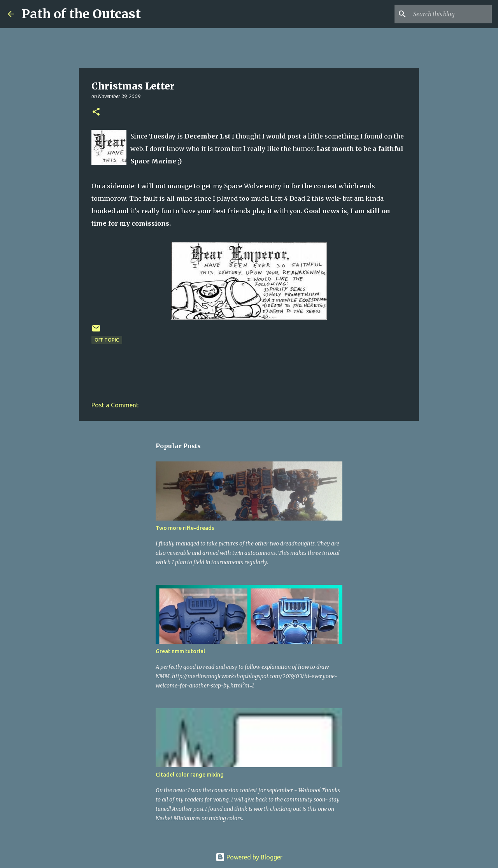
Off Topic (107, 340)
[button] (96, 112)
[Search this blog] (451, 14)
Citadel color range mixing (190, 775)
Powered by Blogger (249, 857)
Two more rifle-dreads (185, 528)
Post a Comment (115, 405)
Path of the (81, 14)
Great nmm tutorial (180, 651)
